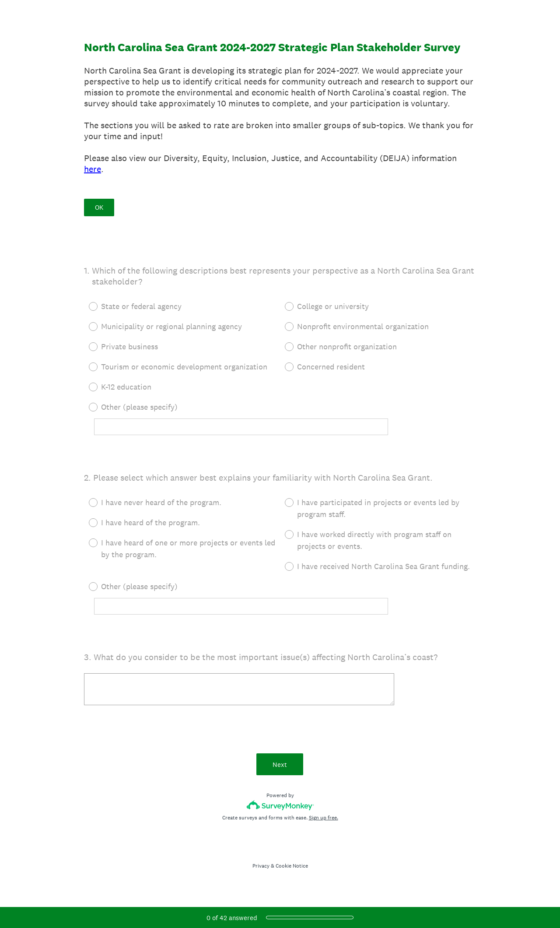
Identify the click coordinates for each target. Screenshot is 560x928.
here (93, 169)
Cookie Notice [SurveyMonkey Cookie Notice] (292, 867)
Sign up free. (324, 819)
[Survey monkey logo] (280, 807)
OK (99, 207)
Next (280, 765)
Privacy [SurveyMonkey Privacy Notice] (261, 867)
